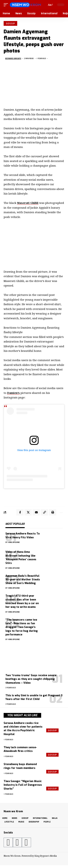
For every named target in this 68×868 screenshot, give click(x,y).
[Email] (36, 512)
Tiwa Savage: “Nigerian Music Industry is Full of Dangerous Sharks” (23, 785)
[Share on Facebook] (20, 512)
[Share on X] (28, 512)
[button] (7, 5)
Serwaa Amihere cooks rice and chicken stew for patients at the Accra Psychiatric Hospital (23, 729)
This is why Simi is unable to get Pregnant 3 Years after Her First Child (34, 697)
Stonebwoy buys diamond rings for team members (20, 766)
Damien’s (13, 393)
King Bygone (14, 542)
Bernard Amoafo (13, 58)
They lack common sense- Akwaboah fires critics (20, 749)
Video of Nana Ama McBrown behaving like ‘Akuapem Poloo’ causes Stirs (21, 558)
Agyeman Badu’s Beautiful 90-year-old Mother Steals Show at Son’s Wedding (23, 580)
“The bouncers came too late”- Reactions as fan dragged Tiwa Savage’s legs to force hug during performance (22, 627)
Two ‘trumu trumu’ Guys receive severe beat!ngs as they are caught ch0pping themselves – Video (31, 679)
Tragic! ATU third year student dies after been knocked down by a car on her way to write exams (22, 601)
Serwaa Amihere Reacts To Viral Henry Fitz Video (23, 535)
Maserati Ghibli (28, 203)
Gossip (10, 23)
